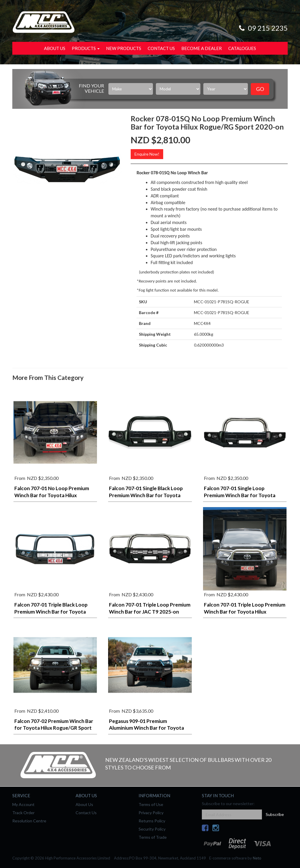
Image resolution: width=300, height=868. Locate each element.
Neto (257, 858)
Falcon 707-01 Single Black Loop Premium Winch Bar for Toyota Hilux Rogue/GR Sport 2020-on (146, 495)
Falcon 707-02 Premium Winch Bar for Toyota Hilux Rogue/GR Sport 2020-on (54, 728)
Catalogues (242, 48)
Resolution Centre (29, 821)
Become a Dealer (202, 48)
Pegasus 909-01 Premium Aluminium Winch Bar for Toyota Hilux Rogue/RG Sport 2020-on (146, 728)
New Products (124, 48)
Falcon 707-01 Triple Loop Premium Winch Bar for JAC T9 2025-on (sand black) (150, 612)
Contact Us (161, 48)
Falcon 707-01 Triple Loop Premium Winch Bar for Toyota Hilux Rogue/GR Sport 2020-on (245, 612)
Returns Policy (152, 821)
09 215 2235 (262, 28)
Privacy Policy (151, 813)
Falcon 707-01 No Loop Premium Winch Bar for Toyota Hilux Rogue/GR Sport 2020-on (52, 495)
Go (260, 89)
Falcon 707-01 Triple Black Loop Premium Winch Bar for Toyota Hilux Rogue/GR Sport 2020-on (51, 612)
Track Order (23, 813)
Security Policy (152, 829)
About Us (55, 48)
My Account (23, 804)
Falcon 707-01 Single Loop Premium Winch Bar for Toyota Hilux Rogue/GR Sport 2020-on (240, 495)
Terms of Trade (153, 837)
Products (86, 48)
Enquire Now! (147, 154)
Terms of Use (151, 804)
